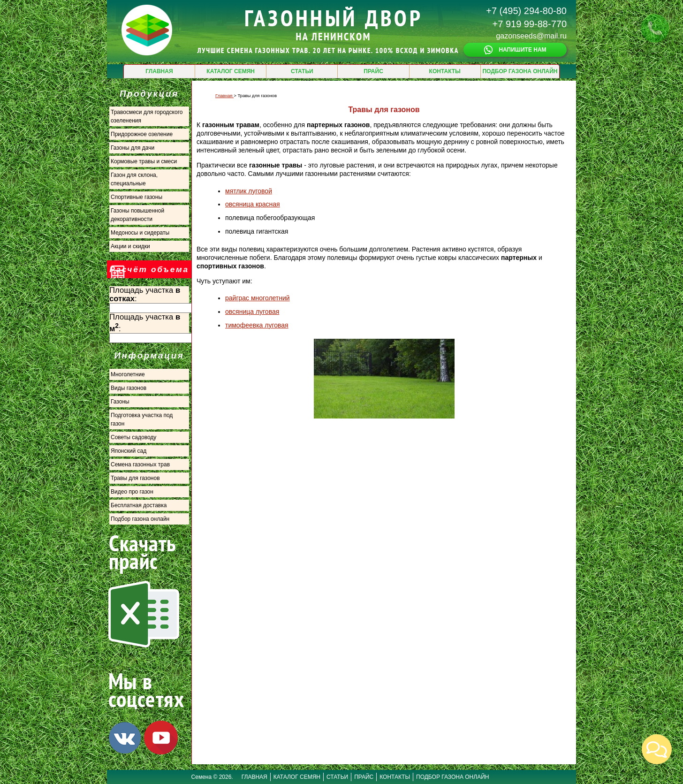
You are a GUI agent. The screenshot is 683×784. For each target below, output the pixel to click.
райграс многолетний (258, 298)
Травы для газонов (135, 478)
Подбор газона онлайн (140, 519)
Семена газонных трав (140, 464)
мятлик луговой (249, 191)
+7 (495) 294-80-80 (526, 11)
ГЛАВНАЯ (159, 71)
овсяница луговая (252, 312)
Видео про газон (132, 492)
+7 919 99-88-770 (530, 24)
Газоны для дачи (133, 148)
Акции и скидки (130, 246)
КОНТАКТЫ (445, 71)
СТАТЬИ (302, 71)
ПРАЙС (373, 71)
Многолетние (128, 374)
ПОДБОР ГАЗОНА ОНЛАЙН (520, 71)
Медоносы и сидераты (140, 233)
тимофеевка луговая (257, 325)
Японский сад (129, 451)
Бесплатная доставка (139, 505)
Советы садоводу (133, 437)
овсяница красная (253, 204)
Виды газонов (129, 388)
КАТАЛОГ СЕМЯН (231, 71)
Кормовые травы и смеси (144, 161)
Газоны (120, 402)
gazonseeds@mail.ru (531, 36)
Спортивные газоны (137, 197)
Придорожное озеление (142, 134)
